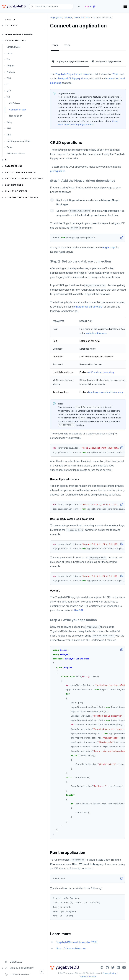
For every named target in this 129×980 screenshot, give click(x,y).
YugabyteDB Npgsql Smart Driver (70, 62)
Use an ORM (16, 116)
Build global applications (21, 172)
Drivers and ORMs (15, 41)
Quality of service (16, 191)
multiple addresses (96, 333)
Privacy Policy (109, 973)
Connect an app (18, 110)
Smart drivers (14, 47)
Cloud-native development (22, 197)
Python (10, 66)
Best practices (14, 185)
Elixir (9, 78)
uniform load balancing (101, 372)
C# (8, 97)
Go (8, 59)
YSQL (55, 45)
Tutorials (11, 26)
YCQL (67, 45)
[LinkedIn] (118, 968)
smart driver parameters (88, 307)
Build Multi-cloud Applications (24, 179)
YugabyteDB (56, 17)
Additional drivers (16, 154)
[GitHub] (107, 968)
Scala (10, 147)
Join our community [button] (19, 968)
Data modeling (14, 166)
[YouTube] (124, 968)
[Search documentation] (51, 6)
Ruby (10, 122)
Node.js (11, 72)
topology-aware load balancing (106, 392)
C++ (9, 91)
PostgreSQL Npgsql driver (73, 79)
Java (9, 53)
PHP (9, 128)
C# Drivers (15, 103)
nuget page (109, 248)
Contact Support (18, 974)
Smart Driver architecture (71, 949)
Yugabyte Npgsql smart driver (72, 74)
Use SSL (79, 610)
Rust (9, 135)
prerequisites (58, 171)
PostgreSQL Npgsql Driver (106, 62)
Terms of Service (88, 977)
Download (14, 962)
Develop (10, 20)
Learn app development (19, 34)
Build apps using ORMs (19, 141)
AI (6, 160)
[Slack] (102, 968)
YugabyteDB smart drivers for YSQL (77, 942)
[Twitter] (113, 968)
